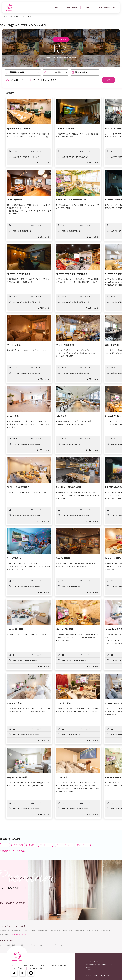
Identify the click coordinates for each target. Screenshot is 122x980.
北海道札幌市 (67, 931)
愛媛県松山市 (5, 935)
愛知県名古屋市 (93, 931)
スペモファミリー (64, 845)
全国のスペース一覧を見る (12, 851)
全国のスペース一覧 (19, 935)
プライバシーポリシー (37, 968)
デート (5, 845)
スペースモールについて (107, 8)
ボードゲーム (46, 845)
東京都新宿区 (5, 931)
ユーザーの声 (19, 968)
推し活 (31, 845)
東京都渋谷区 (17, 931)
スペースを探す (71, 8)
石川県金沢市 (106, 931)
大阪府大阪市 (43, 931)
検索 (108, 80)
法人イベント (83, 845)
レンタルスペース (9, 17)
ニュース (87, 8)
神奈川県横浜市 (30, 931)
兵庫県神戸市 (80, 931)
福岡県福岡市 (55, 931)
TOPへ (56, 8)
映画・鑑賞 (18, 845)
